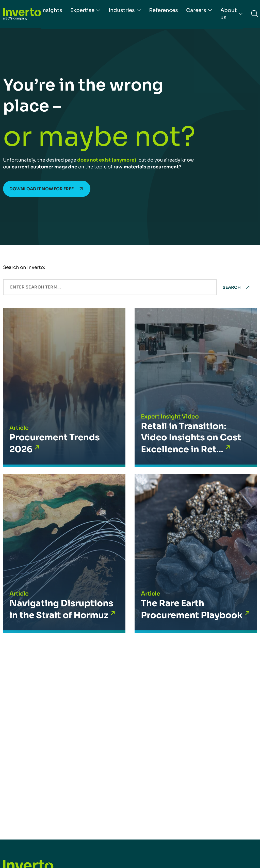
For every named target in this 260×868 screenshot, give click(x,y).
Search (232, 287)
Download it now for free (42, 189)
